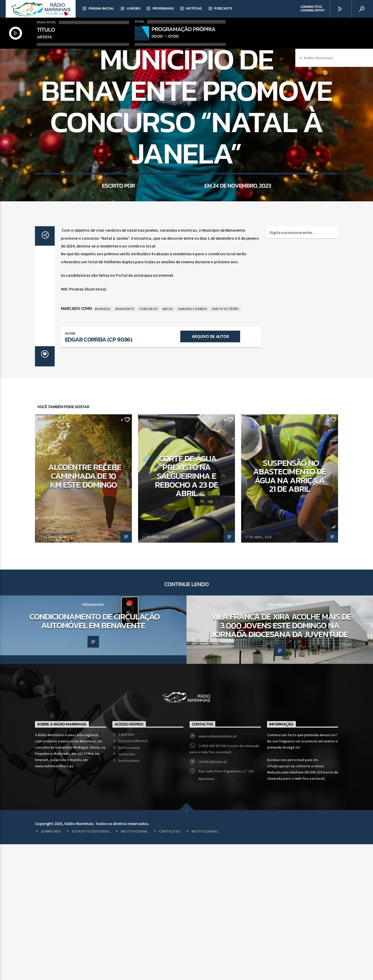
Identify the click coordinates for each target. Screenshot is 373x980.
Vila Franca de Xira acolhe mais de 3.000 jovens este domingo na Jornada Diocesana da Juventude (281, 761)
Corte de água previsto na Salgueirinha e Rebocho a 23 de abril (187, 612)
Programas (163, 8)
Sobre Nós (126, 870)
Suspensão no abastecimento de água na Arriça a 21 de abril (290, 612)
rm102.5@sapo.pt (213, 897)
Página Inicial (101, 8)
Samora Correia (193, 445)
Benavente (125, 445)
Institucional (129, 883)
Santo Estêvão (225, 445)
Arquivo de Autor (210, 472)
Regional (186, 119)
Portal (122, 411)
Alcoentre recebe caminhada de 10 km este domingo (85, 612)
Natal (168, 445)
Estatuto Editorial (133, 877)
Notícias (194, 8)
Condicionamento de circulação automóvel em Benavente (95, 757)
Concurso (148, 445)
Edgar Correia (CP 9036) (170, 269)
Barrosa (103, 445)
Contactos (127, 890)
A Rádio (133, 8)
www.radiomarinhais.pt (218, 872)
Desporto (46, 555)
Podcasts (223, 8)
